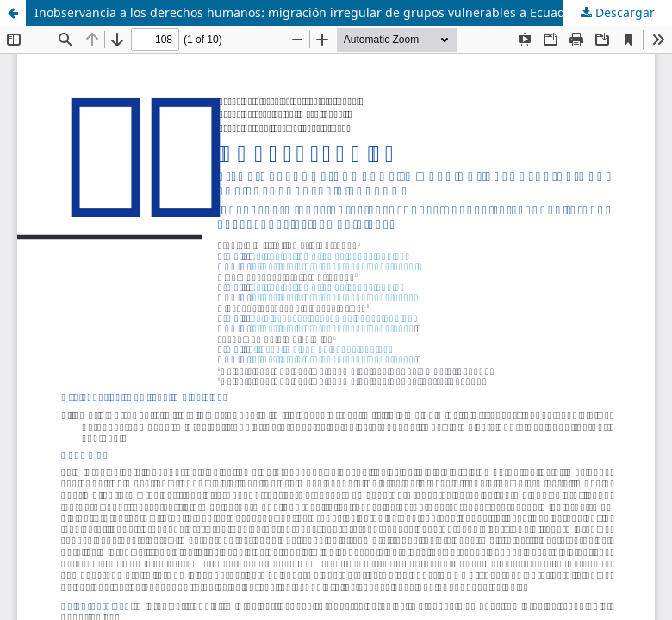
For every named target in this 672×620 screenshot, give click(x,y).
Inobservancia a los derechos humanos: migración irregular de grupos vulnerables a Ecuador (306, 12)
